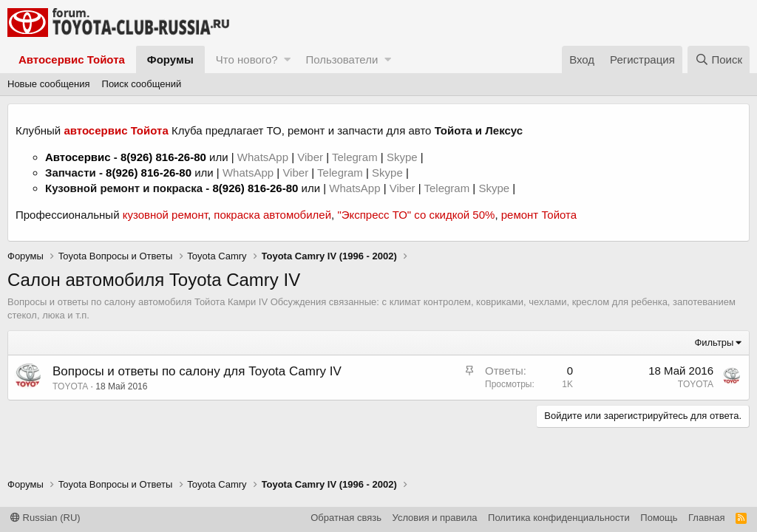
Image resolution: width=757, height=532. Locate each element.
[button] (287, 59)
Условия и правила (435, 518)
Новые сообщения (49, 84)
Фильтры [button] (714, 342)
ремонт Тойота (539, 215)
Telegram (356, 157)
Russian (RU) (45, 518)
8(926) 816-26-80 (163, 157)
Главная (706, 518)
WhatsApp (264, 157)
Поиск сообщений (142, 84)
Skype (404, 157)
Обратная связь (346, 518)
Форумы (170, 59)
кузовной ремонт (165, 215)
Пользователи (342, 59)
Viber (310, 157)
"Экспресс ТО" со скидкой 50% (416, 215)
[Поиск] (719, 59)
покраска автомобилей (272, 215)
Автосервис (78, 157)
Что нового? (247, 59)
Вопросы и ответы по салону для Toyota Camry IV (197, 371)
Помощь (659, 518)
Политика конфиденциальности (559, 518)
